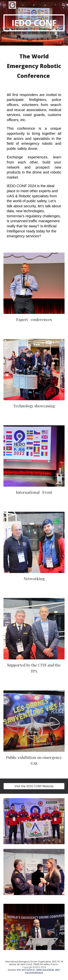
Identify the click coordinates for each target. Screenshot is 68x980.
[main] (34, 23)
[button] (4, 5)
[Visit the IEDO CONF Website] (34, 786)
